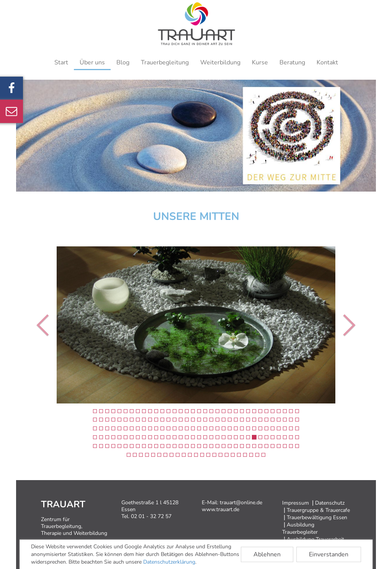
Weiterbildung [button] (220, 62)
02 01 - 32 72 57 (151, 516)
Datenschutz (330, 503)
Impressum (296, 503)
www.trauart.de (220, 509)
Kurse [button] (260, 62)
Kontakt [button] (327, 62)
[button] (39, 325)
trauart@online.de (241, 503)
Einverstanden (329, 554)
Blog (123, 62)
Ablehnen (267, 554)
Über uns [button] (92, 62)
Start (61, 62)
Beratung (292, 62)
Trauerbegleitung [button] (165, 62)
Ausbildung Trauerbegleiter (300, 528)
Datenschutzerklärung (169, 562)
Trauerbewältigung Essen (317, 517)
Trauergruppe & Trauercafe (318, 510)
